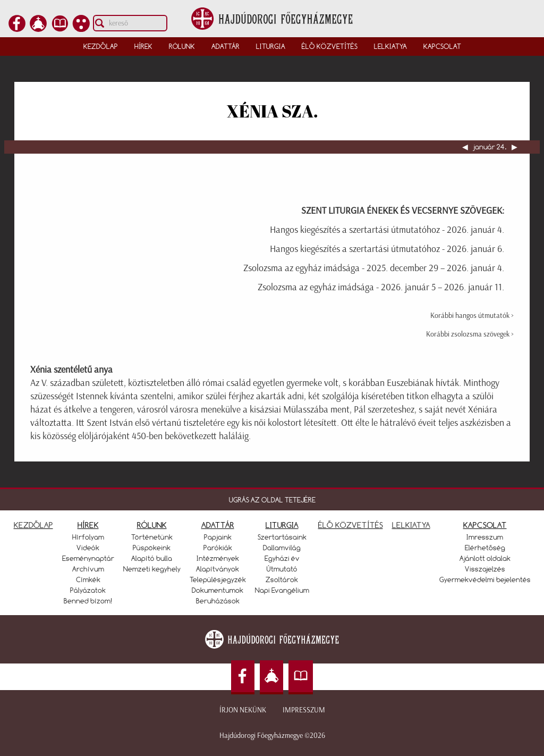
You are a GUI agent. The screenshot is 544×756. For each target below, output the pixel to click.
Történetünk (152, 537)
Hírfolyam (88, 537)
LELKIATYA (411, 525)
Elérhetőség (485, 548)
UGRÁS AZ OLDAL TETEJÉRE (272, 500)
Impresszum (304, 710)
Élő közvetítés (330, 46)
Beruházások (218, 601)
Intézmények (218, 558)
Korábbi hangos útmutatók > (472, 316)
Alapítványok (218, 569)
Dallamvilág (282, 548)
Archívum (88, 569)
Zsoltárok (282, 579)
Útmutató (282, 569)
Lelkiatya (390, 46)
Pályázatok (88, 590)
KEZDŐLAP (33, 525)
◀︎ (466, 147)
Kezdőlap (101, 46)
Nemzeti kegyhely (152, 569)
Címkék (88, 579)
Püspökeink (152, 548)
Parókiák (218, 548)
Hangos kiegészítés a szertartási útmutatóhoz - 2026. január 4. (387, 230)
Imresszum (485, 537)
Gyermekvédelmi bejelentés (485, 579)
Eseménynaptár (88, 558)
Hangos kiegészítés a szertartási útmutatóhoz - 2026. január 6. (387, 249)
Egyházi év (282, 558)
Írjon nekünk (243, 710)
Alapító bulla (152, 558)
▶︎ (514, 147)
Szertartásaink (282, 537)
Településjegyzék (218, 579)
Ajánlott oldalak (485, 558)
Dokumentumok (218, 590)
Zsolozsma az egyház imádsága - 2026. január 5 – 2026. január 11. (381, 287)
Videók (88, 548)
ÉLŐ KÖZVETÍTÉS (351, 525)
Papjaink (218, 537)
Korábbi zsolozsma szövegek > (470, 334)
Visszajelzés (485, 569)
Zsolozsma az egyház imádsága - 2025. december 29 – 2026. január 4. (374, 268)
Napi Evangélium (282, 590)
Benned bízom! (88, 601)
